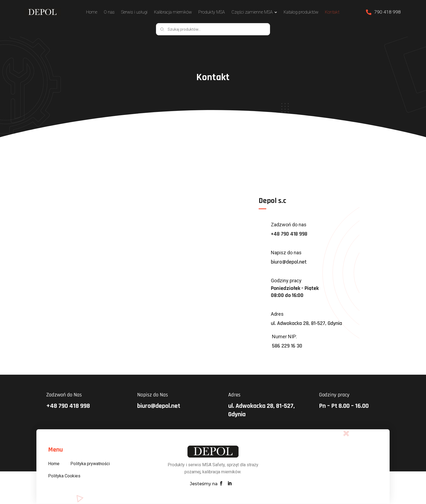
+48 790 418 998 (289, 234)
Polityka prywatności (90, 464)
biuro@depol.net (289, 262)
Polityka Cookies (64, 476)
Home (54, 464)
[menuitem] (94, 12)
